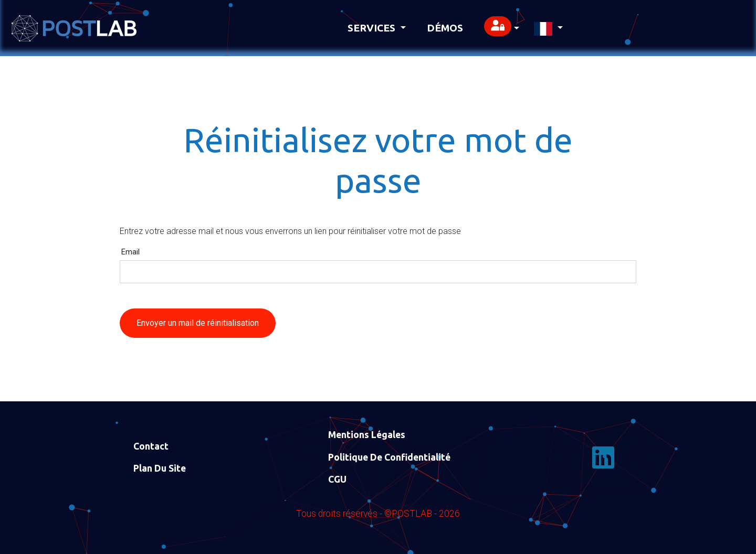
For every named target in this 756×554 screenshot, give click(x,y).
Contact (151, 446)
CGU (337, 479)
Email (130, 252)
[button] (502, 28)
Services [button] (373, 28)
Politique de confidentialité (389, 457)
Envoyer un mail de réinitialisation (198, 323)
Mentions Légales (367, 435)
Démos (445, 28)
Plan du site (160, 468)
